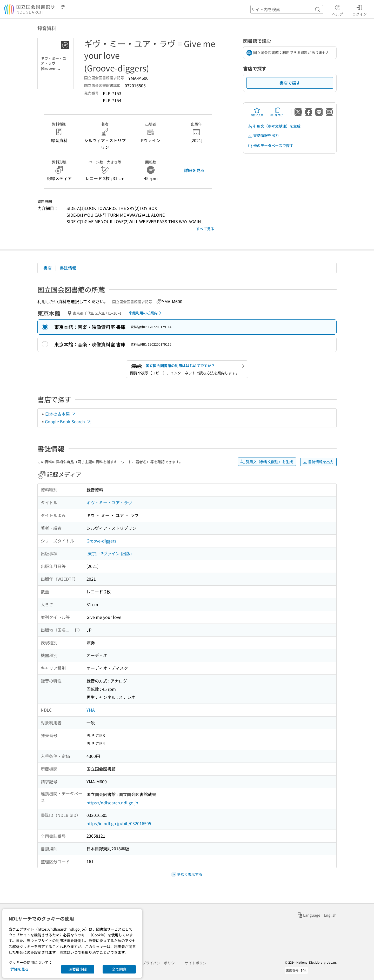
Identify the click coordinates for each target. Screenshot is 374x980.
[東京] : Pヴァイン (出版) (109, 553)
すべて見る (205, 229)
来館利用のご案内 (146, 313)
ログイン (359, 10)
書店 (48, 268)
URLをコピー (278, 112)
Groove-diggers (101, 541)
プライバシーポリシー (160, 963)
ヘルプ (338, 10)
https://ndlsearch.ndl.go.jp (112, 803)
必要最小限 (78, 969)
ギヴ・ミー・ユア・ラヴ (109, 502)
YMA (91, 710)
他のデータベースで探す (270, 146)
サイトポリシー (197, 963)
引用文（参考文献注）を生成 (274, 126)
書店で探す (290, 83)
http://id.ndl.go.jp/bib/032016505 (119, 823)
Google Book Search (68, 421)
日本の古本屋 (61, 414)
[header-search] (287, 9)
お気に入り (257, 112)
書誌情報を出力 (263, 135)
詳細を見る (194, 170)
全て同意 (119, 969)
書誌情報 (68, 268)
